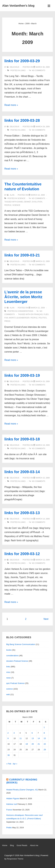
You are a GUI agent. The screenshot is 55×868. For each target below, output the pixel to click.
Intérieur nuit (12, 804)
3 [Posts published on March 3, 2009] (14, 733)
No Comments (38, 70)
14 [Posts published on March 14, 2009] (39, 738)
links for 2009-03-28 (22, 120)
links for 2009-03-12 (22, 554)
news (9, 678)
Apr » (15, 764)
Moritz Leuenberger (19, 318)
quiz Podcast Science (15, 683)
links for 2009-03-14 (22, 472)
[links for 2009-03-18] (43, 445)
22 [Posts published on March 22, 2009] (45, 744)
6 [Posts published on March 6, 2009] (32, 733)
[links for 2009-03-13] (43, 519)
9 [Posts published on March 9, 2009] (8, 738)
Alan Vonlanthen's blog (18, 6)
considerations (25, 311)
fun (6, 318)
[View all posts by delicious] (13, 67)
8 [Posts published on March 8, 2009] (44, 733)
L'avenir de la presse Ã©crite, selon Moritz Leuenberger (23, 297)
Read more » (11, 105)
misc (8, 672)
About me (34, 845)
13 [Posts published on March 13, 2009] (33, 738)
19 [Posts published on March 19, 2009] (27, 744)
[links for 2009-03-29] (43, 67)
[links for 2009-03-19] (43, 381)
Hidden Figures (13, 799)
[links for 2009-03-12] (43, 560)
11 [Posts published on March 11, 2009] (21, 738)
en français (37, 314)
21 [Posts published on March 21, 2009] (39, 744)
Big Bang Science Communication (21, 644)
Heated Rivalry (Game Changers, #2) (22, 790)
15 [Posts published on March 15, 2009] (45, 738)
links (23, 70)
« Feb (9, 764)
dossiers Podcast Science (17, 661)
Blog (12, 845)
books (9, 650)
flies (46, 314)
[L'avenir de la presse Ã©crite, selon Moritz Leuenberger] (38, 308)
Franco (9, 810)
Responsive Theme (15, 859)
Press (7, 321)
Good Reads (22, 845)
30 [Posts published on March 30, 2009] (9, 755)
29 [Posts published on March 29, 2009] (45, 750)
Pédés (9, 828)
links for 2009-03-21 (22, 255)
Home (5, 845)
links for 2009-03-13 (22, 513)
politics (43, 318)
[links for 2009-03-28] (43, 127)
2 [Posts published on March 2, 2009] (8, 733)
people (8, 205)
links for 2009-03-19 (22, 375)
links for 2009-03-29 (22, 61)
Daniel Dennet (24, 202)
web (8, 694)
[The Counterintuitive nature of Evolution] (38, 195)
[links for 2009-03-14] (43, 478)
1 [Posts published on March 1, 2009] (44, 727)
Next (46, 619)
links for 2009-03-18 (22, 439)
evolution (37, 202)
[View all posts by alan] (11, 195)
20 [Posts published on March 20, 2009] (33, 744)
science (21, 198)
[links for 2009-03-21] (43, 261)
